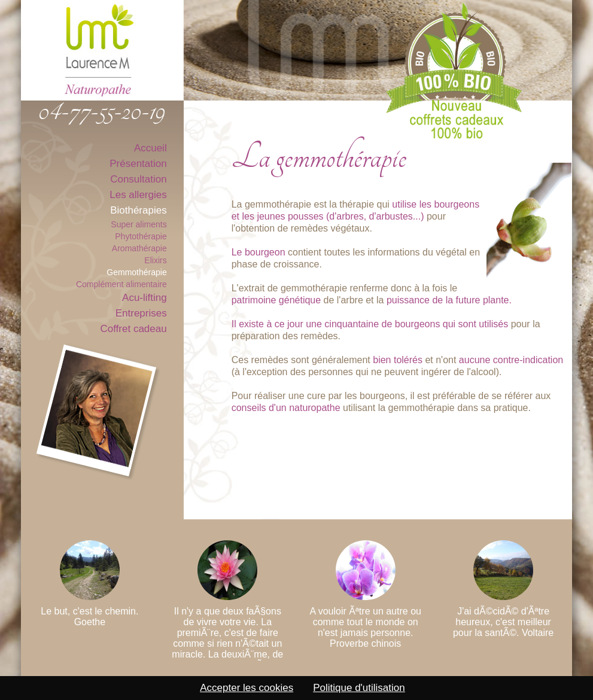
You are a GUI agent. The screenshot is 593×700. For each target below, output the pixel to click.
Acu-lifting (145, 298)
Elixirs (155, 260)
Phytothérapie (141, 236)
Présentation (138, 164)
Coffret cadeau (133, 329)
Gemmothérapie (136, 272)
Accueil (150, 148)
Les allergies (138, 195)
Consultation (139, 179)
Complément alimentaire (121, 284)
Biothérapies (139, 210)
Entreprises (141, 313)
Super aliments (139, 224)
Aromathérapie (139, 248)
